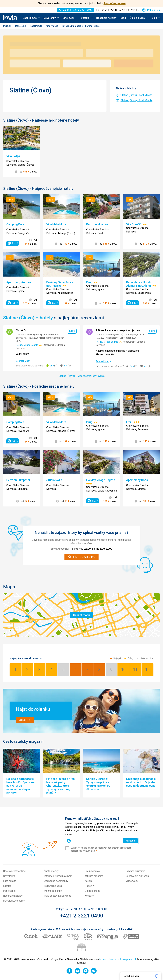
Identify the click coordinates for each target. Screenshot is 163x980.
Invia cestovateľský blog (58, 896)
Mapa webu (132, 881)
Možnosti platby (53, 891)
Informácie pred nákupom (58, 876)
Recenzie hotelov (106, 18)
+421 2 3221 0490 (82, 916)
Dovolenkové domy (14, 901)
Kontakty (90, 896)
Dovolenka (21, 26)
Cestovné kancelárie (14, 871)
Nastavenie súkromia (137, 876)
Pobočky (90, 886)
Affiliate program (94, 876)
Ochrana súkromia (135, 871)
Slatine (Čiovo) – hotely (28, 318)
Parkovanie (9, 891)
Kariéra (89, 881)
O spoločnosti (92, 891)
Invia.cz (104, 959)
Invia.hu (113, 959)
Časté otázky (51, 871)
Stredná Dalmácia (72, 26)
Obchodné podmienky (56, 881)
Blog (123, 18)
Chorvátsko (53, 26)
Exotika (7, 886)
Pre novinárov (92, 871)
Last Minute (37, 26)
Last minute (10, 881)
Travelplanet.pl (128, 959)
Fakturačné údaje (53, 886)
